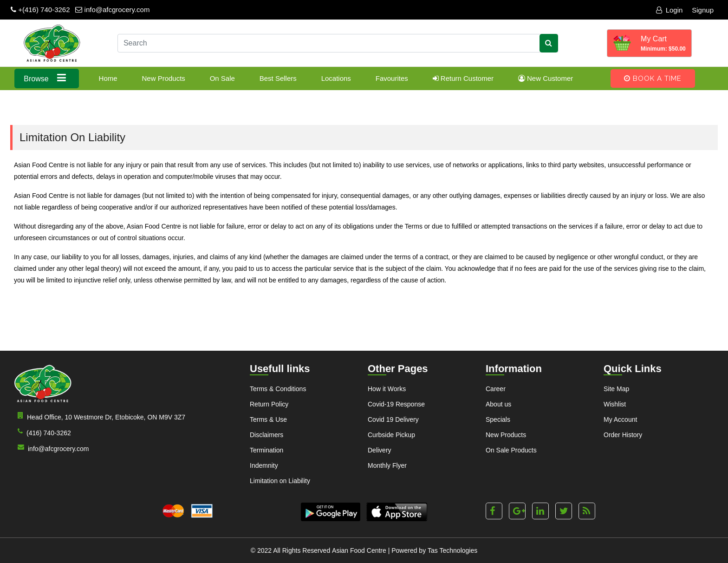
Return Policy (269, 404)
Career (496, 389)
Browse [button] (47, 78)
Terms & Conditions (278, 389)
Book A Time (653, 79)
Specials (498, 419)
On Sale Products (511, 450)
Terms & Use (268, 419)
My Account (620, 419)
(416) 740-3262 (42, 432)
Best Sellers (278, 78)
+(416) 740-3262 (40, 10)
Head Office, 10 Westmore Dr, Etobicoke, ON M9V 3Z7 (100, 416)
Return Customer (463, 78)
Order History (623, 435)
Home (108, 78)
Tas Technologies (452, 550)
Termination (266, 450)
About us (498, 404)
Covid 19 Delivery (393, 419)
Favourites (392, 78)
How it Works (387, 389)
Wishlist (615, 404)
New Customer (546, 78)
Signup (703, 10)
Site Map (616, 389)
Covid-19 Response (396, 404)
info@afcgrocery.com (112, 10)
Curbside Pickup (391, 435)
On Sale (222, 78)
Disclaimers (266, 435)
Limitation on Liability (280, 481)
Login (669, 10)
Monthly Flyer (387, 465)
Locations (336, 78)
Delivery (380, 450)
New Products (163, 78)
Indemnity (264, 465)
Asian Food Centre (359, 550)
